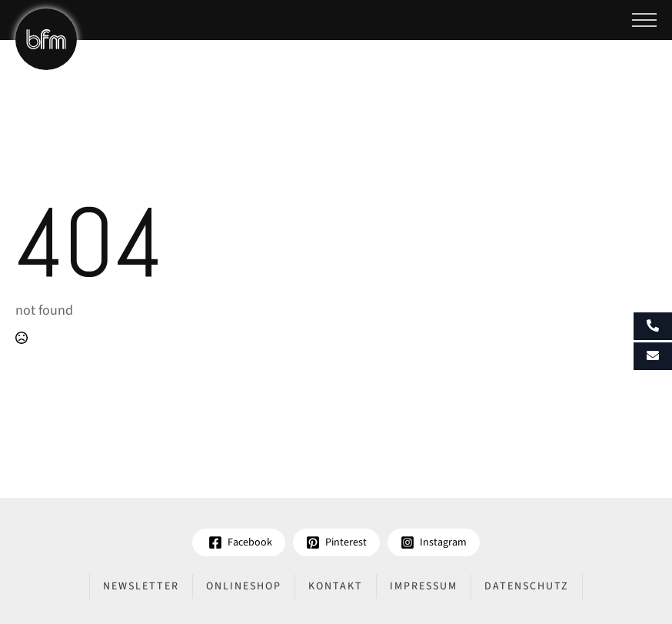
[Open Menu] (644, 20)
